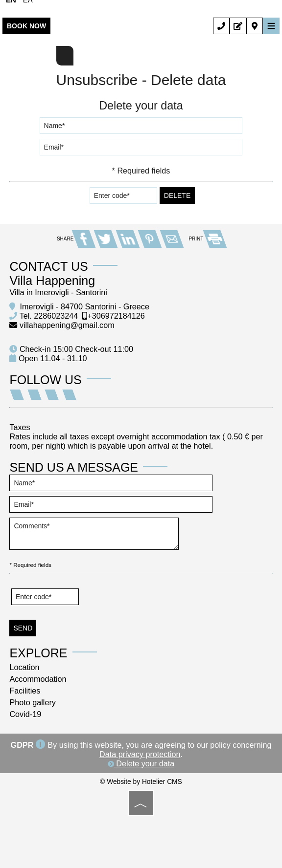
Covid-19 (26, 713)
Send (24, 627)
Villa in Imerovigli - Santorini (59, 291)
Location (25, 666)
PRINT (207, 237)
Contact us (49, 265)
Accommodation (38, 677)
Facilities (25, 689)
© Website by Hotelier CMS (141, 780)
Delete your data (141, 762)
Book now (26, 26)
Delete (177, 195)
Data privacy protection (140, 753)
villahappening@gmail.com (68, 324)
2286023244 (56, 314)
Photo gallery (33, 701)
